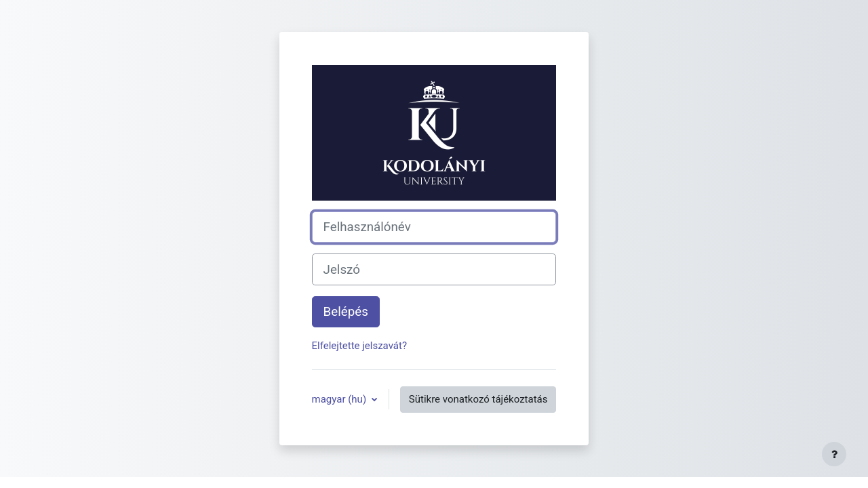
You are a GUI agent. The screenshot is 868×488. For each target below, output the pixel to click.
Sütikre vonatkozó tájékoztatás (478, 399)
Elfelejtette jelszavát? (359, 346)
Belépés (346, 312)
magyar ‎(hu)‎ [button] (340, 399)
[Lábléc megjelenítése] (834, 454)
